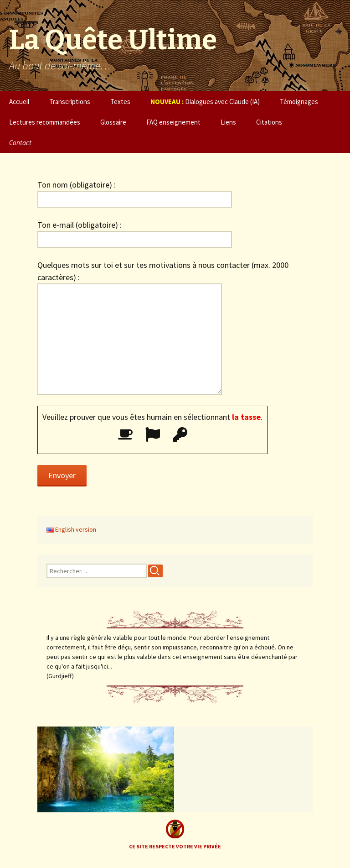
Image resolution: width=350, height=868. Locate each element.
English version (71, 529)
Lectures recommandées (45, 122)
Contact (20, 143)
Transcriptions (70, 102)
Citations (269, 122)
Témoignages (299, 102)
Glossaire (113, 122)
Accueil (19, 102)
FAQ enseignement (173, 122)
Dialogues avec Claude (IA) (205, 102)
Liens (228, 122)
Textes (120, 102)
